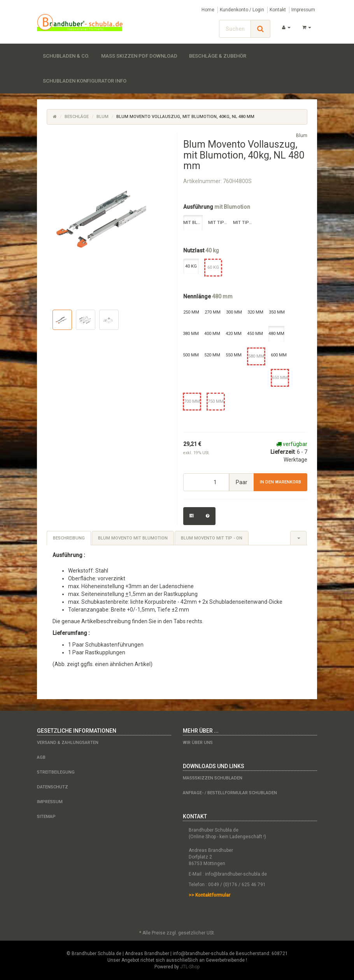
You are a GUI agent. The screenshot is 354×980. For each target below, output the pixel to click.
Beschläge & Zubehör (218, 56)
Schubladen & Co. (66, 56)
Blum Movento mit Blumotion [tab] (133, 538)
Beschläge (77, 117)
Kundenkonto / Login (242, 10)
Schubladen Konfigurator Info (85, 81)
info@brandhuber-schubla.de (236, 874)
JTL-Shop (190, 967)
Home (208, 10)
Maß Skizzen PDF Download (139, 56)
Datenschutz (53, 787)
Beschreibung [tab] (69, 538)
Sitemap (46, 817)
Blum (103, 117)
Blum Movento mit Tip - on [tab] (212, 538)
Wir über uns (198, 743)
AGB (41, 757)
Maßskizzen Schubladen (213, 778)
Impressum (303, 10)
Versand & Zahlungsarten (68, 743)
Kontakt (278, 10)
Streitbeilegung (56, 772)
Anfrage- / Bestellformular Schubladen (230, 793)
